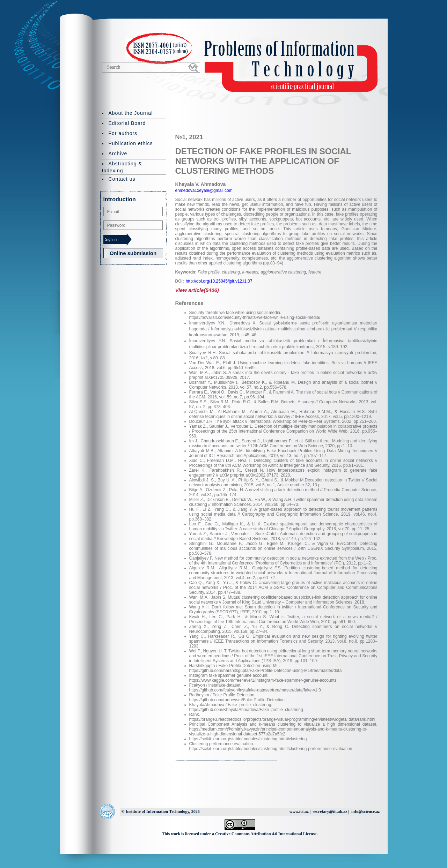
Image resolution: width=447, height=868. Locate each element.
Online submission (133, 253)
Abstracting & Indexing (122, 167)
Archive (118, 154)
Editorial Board (127, 123)
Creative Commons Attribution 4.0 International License (266, 834)
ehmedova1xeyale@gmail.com (204, 190)
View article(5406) (197, 290)
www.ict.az (299, 811)
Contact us (122, 179)
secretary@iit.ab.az (330, 811)
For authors (123, 133)
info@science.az (365, 811)
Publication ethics (131, 143)
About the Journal (131, 113)
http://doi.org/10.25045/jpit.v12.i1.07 (219, 281)
